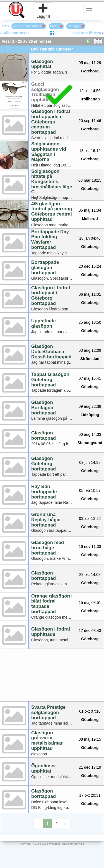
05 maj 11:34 (90, 210)
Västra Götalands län (29, 26)
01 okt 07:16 (90, 711)
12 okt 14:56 (90, 91)
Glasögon (76, 26)
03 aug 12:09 (90, 350)
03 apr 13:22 (90, 518)
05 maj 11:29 (90, 63)
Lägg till (43, 11)
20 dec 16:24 (90, 266)
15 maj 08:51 (90, 603)
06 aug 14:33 (90, 434)
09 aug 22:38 (90, 406)
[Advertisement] (52, 675)
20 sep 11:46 (90, 121)
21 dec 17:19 (90, 767)
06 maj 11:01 (90, 294)
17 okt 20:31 (90, 795)
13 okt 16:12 (90, 151)
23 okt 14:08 (90, 575)
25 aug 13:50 (90, 322)
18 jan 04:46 (90, 238)
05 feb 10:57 (90, 490)
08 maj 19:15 (90, 739)
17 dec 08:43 (90, 631)
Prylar (56, 26)
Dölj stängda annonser (52, 49)
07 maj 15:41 (90, 378)
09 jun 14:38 (90, 462)
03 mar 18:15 (90, 180)
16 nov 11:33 (90, 546)
